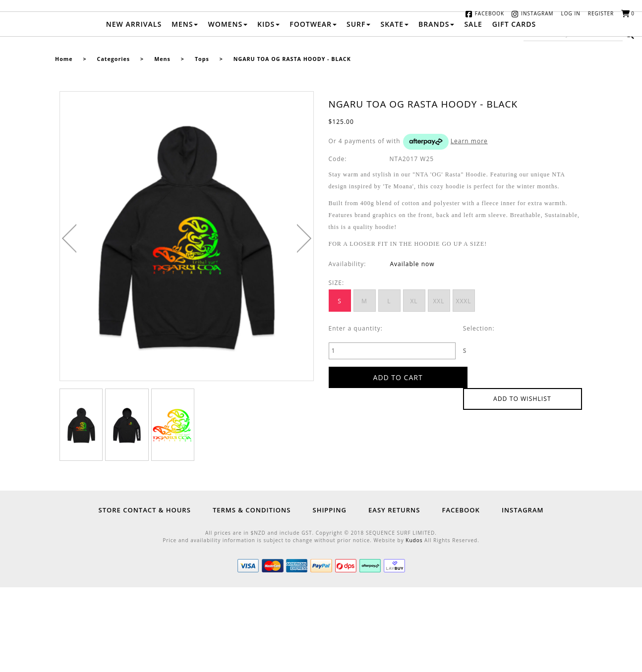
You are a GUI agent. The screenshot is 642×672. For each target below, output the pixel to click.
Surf (359, 109)
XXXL (463, 386)
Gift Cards (514, 109)
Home (64, 144)
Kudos (414, 625)
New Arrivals (134, 109)
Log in (571, 13)
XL (414, 386)
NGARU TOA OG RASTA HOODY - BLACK (292, 144)
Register (601, 13)
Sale (473, 109)
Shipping (329, 595)
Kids (268, 109)
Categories (114, 144)
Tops (202, 144)
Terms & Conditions (252, 595)
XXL (438, 386)
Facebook (490, 13)
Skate (394, 109)
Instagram (537, 13)
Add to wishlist (523, 462)
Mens (185, 109)
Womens (228, 109)
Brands (436, 109)
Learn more (469, 226)
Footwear (313, 109)
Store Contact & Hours (145, 595)
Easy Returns (394, 595)
